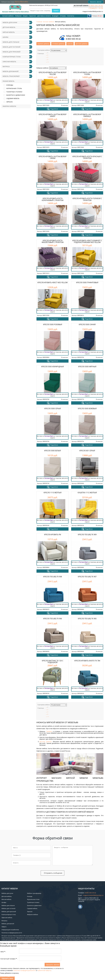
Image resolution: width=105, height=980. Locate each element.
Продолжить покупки (7, 976)
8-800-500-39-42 (96, 6)
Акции (25, 16)
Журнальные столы (14, 88)
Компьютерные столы (12, 57)
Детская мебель (9, 27)
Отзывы (63, 16)
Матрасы (6, 66)
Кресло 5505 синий (87, 325)
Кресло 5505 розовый (53, 325)
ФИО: (3, 952)
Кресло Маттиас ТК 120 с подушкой (52, 662)
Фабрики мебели (9, 106)
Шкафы (5, 37)
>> (48, 62)
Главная (39, 22)
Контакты (71, 16)
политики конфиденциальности (25, 970)
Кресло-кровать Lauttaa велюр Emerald (87, 115)
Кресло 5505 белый (52, 451)
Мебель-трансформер (11, 76)
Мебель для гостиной (11, 47)
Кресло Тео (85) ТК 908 (52, 577)
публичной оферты (44, 970)
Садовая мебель (13, 98)
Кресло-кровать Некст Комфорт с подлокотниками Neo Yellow (87, 241)
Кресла (70, 44)
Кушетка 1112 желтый (87, 493)
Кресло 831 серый (87, 451)
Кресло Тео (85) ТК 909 (87, 535)
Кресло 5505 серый (53, 409)
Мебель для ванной (11, 71)
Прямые (49, 731)
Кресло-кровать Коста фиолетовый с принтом (53, 241)
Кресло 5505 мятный (87, 367)
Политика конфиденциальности (12, 933)
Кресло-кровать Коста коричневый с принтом (53, 199)
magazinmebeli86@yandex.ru (93, 11)
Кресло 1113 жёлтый (52, 493)
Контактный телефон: (9, 959)
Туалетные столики (14, 92)
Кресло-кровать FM (52, 535)
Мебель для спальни (11, 42)
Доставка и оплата (44, 16)
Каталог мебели (8, 16)
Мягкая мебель (9, 32)
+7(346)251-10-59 (96, 8)
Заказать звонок (96, 2)
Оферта (4, 927)
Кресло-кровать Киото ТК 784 (87, 661)
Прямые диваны (43, 44)
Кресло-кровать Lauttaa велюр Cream (53, 157)
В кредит (55, 16)
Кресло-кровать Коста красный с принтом (87, 157)
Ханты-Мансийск (21, 2)
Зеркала (9, 102)
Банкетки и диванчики (16, 95)
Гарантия (32, 16)
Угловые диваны (58, 44)
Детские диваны (82, 44)
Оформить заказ (7, 978)
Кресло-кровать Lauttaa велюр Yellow (53, 73)
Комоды (10, 85)
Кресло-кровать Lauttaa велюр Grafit (53, 115)
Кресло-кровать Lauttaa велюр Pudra (87, 73)
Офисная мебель (9, 62)
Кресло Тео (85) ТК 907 (87, 577)
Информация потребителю (10, 930)
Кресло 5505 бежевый (87, 409)
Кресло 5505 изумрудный (52, 367)
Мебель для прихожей (12, 52)
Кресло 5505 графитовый (87, 283)
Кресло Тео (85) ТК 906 (52, 619)
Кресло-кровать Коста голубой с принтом (87, 199)
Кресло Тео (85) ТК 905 (87, 619)
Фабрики (18, 16)
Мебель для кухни (10, 22)
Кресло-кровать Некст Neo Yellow (52, 283)
